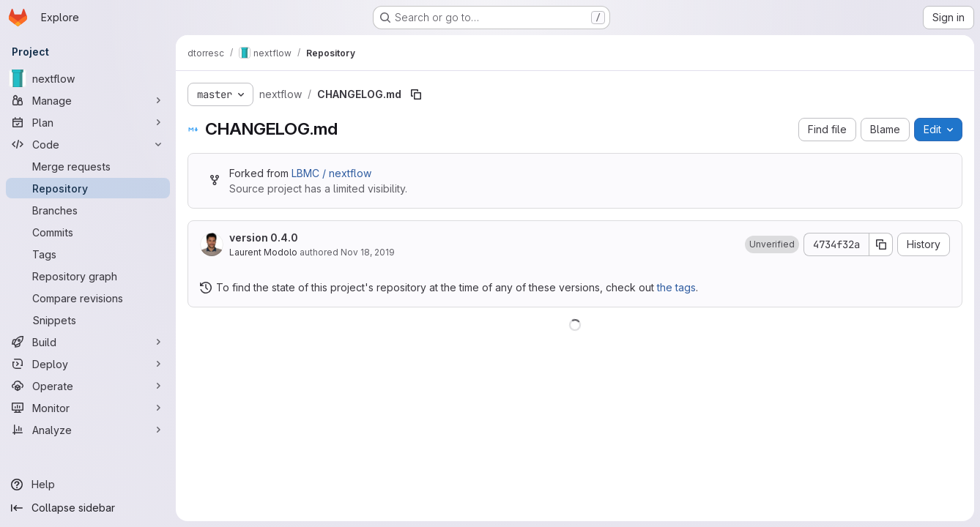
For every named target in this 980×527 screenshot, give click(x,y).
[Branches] (88, 210)
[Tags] (88, 254)
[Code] (88, 144)
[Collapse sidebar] (88, 508)
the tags (676, 287)
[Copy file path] (416, 94)
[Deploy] (88, 364)
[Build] (88, 342)
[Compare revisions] (88, 298)
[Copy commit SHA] (881, 244)
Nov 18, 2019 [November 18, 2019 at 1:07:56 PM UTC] (368, 252)
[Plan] (88, 122)
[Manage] (88, 100)
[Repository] (88, 188)
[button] (772, 244)
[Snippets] (88, 320)
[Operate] (88, 386)
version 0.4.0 (264, 238)
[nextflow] (88, 78)
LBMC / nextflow (331, 173)
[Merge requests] (88, 166)
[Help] (88, 485)
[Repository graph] (88, 276)
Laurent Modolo (263, 252)
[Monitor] (88, 408)
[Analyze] (88, 430)
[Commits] (88, 232)
